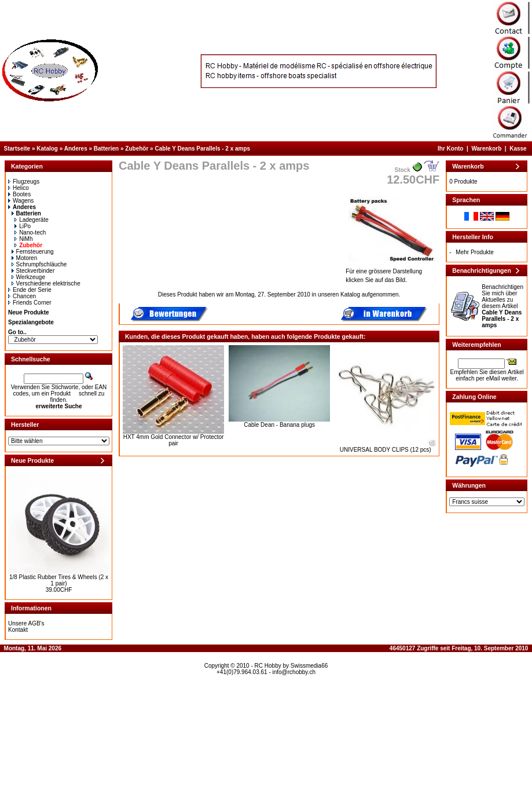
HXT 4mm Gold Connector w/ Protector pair (174, 440)
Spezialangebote (31, 322)
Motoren (25, 258)
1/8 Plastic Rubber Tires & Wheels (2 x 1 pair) (59, 580)
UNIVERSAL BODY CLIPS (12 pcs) (386, 450)
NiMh (23, 239)
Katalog (47, 149)
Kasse (518, 149)
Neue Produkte (29, 312)
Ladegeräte (32, 220)
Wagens (21, 201)
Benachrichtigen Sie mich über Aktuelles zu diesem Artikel (502, 306)
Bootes (19, 194)
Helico (19, 188)
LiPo (23, 226)
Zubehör (137, 149)
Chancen (22, 296)
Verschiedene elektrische (46, 283)
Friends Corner (30, 303)
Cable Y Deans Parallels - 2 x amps (202, 149)
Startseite (17, 149)
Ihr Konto (450, 149)
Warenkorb (486, 149)
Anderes (76, 149)
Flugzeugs (24, 182)
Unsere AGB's (26, 623)
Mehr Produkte (475, 252)
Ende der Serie (30, 290)
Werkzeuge (28, 277)
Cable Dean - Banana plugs (279, 425)
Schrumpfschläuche (39, 264)
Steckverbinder (33, 271)
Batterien (106, 149)
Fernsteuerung (33, 252)
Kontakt (18, 630)
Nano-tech (30, 233)
